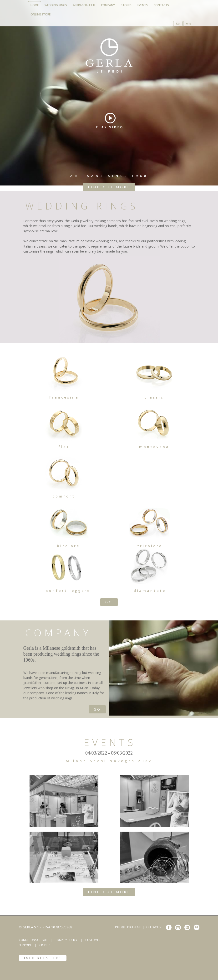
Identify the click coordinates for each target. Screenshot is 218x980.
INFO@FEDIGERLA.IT (128, 927)
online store (41, 14)
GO (109, 602)
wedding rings (56, 5)
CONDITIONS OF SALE (33, 940)
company (108, 5)
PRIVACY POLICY (67, 940)
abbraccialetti (84, 5)
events (143, 5)
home (35, 5)
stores (126, 5)
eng (189, 23)
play (109, 121)
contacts (161, 5)
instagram (178, 927)
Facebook (169, 927)
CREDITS (45, 945)
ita (178, 23)
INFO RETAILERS (43, 958)
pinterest (197, 927)
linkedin (187, 927)
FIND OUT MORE (109, 187)
